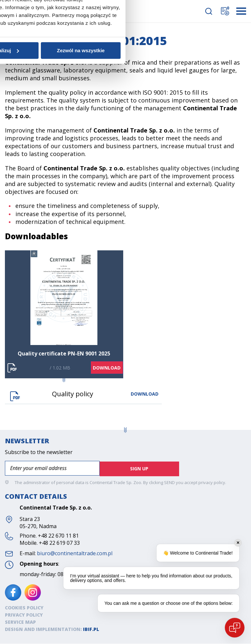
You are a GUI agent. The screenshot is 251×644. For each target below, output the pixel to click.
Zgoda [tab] (44, 284)
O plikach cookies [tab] (207, 284)
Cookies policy (24, 608)
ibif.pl (91, 629)
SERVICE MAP (20, 622)
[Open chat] (235, 628)
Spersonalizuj (125, 376)
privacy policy (212, 483)
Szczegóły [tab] (125, 284)
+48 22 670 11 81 (58, 536)
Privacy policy (24, 615)
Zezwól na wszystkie (205, 376)
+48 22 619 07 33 (59, 543)
